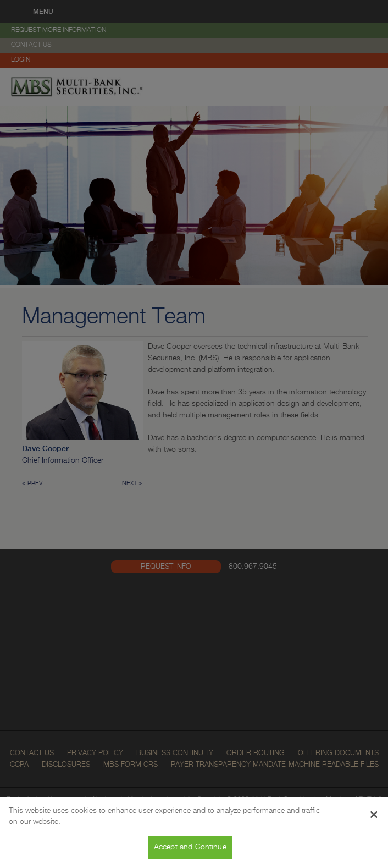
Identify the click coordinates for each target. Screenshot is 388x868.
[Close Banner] (374, 815)
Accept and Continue (190, 847)
